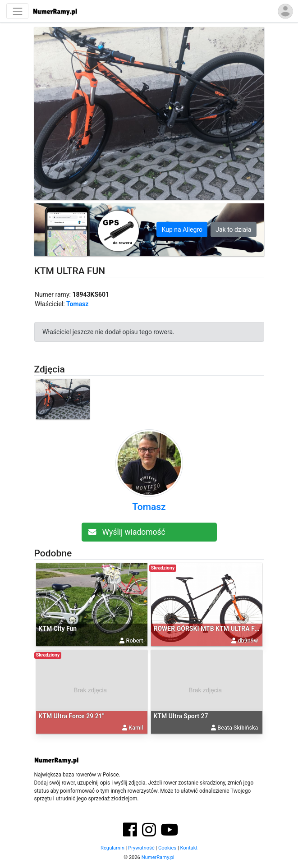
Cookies (167, 848)
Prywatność (141, 848)
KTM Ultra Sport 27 (181, 716)
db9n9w (248, 641)
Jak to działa (233, 230)
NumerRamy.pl (158, 857)
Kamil (136, 728)
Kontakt (189, 848)
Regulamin (112, 848)
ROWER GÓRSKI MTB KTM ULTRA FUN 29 (213, 629)
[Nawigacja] (17, 11)
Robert (135, 641)
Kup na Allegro (182, 230)
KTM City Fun (58, 629)
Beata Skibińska (238, 728)
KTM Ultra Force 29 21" (72, 716)
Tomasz (77, 304)
